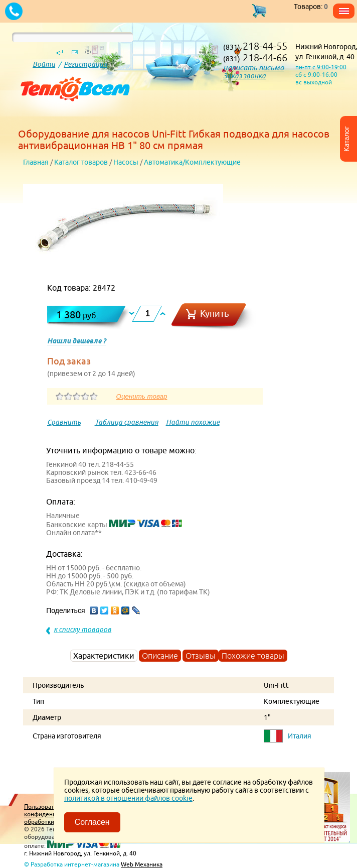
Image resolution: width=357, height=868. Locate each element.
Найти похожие (193, 422)
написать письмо (253, 68)
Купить (215, 314)
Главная (36, 162)
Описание (160, 656)
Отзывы (201, 656)
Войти (44, 64)
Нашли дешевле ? (76, 341)
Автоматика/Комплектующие (192, 162)
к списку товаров (82, 630)
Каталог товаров (81, 162)
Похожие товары (253, 656)
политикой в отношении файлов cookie (128, 798)
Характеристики (104, 656)
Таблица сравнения (127, 422)
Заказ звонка (244, 76)
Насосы (126, 162)
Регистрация (85, 64)
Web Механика (142, 864)
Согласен (92, 822)
